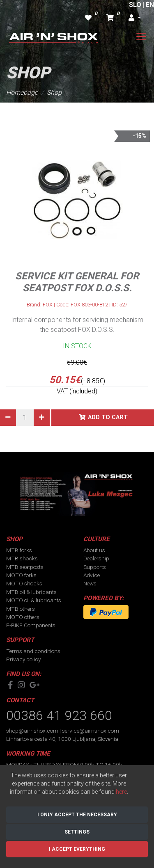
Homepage (22, 93)
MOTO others (23, 617)
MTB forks (19, 550)
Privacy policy (23, 659)
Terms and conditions (33, 651)
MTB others (21, 609)
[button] (135, 18)
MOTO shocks (24, 583)
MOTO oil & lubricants (34, 600)
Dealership (96, 558)
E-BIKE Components (31, 625)
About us (94, 550)
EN (150, 5)
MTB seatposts (25, 567)
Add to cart (108, 417)
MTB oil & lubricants (31, 592)
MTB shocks (22, 558)
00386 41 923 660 (59, 715)
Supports (95, 567)
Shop (54, 93)
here (121, 792)
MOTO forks (21, 575)
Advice (92, 575)
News (90, 583)
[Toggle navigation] (141, 37)
